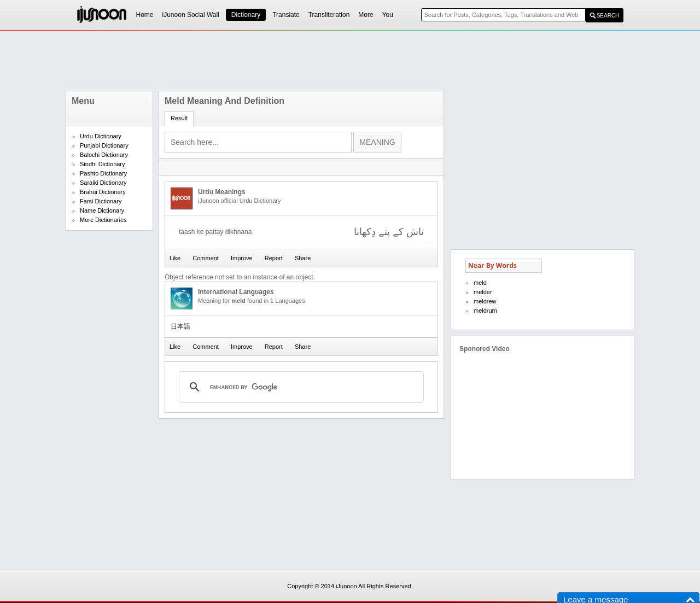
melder (483, 292)
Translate (286, 15)
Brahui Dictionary (103, 192)
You (388, 15)
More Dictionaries (103, 220)
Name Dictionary (102, 210)
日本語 (180, 326)
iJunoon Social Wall (191, 15)
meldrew (485, 301)
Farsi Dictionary (101, 201)
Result (179, 118)
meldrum (485, 311)
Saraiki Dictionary (103, 183)
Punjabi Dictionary (104, 145)
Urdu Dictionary (101, 136)
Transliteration (329, 15)
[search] (300, 387)
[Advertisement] (350, 61)
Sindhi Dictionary (103, 164)
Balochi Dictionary (104, 155)
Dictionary (246, 15)
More (366, 15)
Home (145, 15)
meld (480, 283)
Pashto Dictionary (103, 173)
